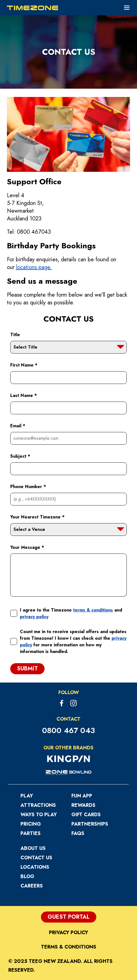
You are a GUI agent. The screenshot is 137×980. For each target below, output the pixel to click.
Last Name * (24, 395)
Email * (18, 426)
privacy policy (34, 617)
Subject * (20, 456)
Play (27, 796)
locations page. (34, 267)
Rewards (83, 805)
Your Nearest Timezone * (37, 517)
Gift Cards (86, 815)
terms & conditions (93, 610)
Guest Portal (69, 917)
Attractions (38, 805)
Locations (35, 867)
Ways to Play (39, 815)
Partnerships (90, 824)
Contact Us (36, 858)
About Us (33, 848)
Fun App (82, 796)
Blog (27, 876)
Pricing (31, 824)
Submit (27, 669)
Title (15, 335)
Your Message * (27, 547)
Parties (31, 833)
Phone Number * (28, 487)
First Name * (24, 365)
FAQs (78, 833)
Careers (32, 886)
